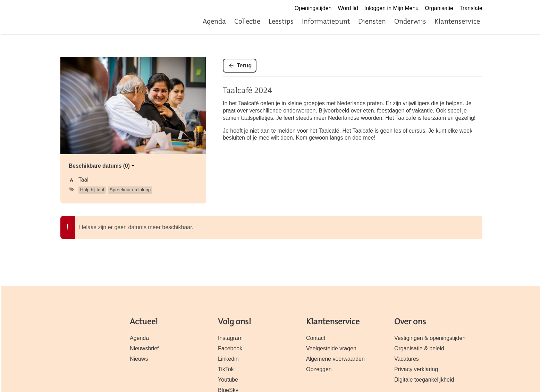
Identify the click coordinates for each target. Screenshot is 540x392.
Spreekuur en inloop (130, 190)
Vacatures (407, 359)
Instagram (230, 338)
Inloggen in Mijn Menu (391, 8)
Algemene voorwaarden (335, 359)
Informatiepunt (326, 21)
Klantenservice (457, 21)
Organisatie (439, 8)
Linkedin (228, 359)
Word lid (348, 8)
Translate (471, 8)
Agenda (214, 21)
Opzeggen (319, 369)
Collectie (247, 21)
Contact (316, 338)
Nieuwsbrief (144, 348)
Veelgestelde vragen (331, 348)
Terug (244, 65)
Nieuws (139, 359)
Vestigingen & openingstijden (430, 338)
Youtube (228, 380)
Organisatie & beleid (419, 348)
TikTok (226, 369)
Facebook (230, 348)
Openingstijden (313, 8)
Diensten (372, 21)
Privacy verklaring (416, 369)
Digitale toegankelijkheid (424, 380)
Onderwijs (410, 21)
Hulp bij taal (92, 190)
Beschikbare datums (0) (102, 166)
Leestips (281, 21)
